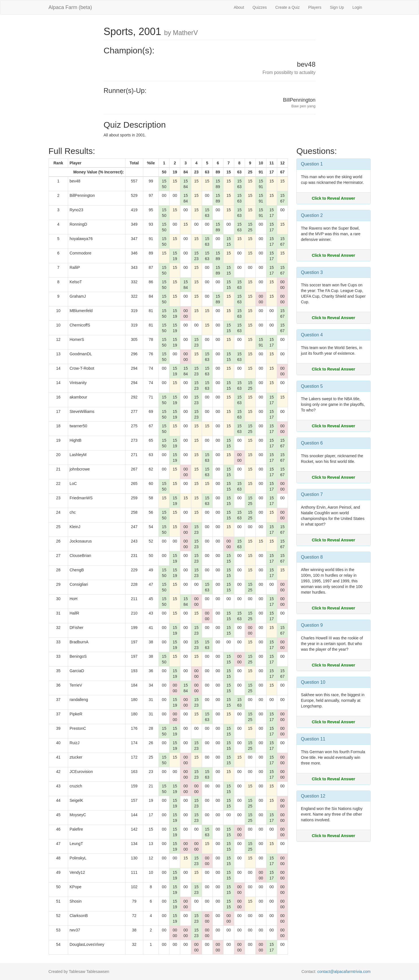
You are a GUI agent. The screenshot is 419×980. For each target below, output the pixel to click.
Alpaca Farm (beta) (70, 7)
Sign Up (337, 7)
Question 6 (312, 443)
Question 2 (312, 215)
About (239, 7)
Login (357, 7)
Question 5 (312, 386)
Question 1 (312, 164)
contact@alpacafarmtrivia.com (344, 972)
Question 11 (313, 739)
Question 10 (313, 682)
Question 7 (312, 494)
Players (315, 7)
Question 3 (312, 272)
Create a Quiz (287, 7)
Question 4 (312, 335)
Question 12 (313, 796)
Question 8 (312, 557)
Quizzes (260, 7)
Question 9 (312, 625)
